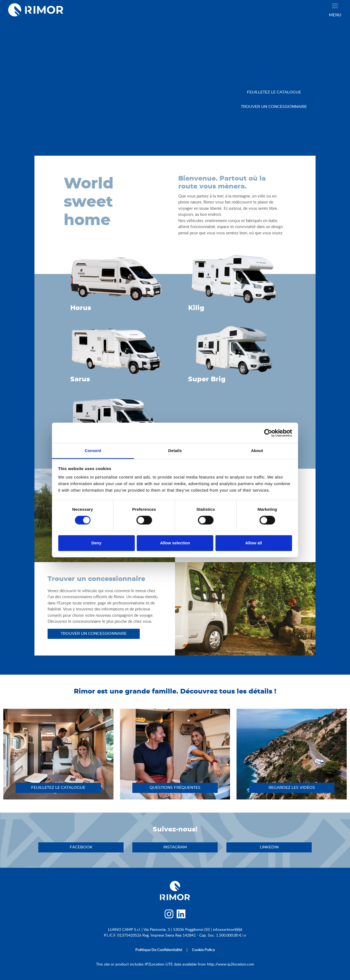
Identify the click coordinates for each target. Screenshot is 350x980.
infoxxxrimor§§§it (228, 929)
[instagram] (169, 915)
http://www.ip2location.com (231, 964)
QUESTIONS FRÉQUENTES (175, 788)
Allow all (254, 543)
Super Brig (207, 379)
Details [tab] (175, 451)
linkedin (269, 847)
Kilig (196, 308)
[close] (335, 6)
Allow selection (175, 543)
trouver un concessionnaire (274, 107)
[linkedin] (181, 915)
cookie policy (203, 950)
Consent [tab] (93, 451)
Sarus (80, 379)
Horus (81, 308)
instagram (175, 847)
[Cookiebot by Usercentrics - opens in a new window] (268, 433)
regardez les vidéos (292, 788)
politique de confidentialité (159, 950)
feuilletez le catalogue (274, 92)
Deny (96, 543)
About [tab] (257, 451)
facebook (81, 847)
